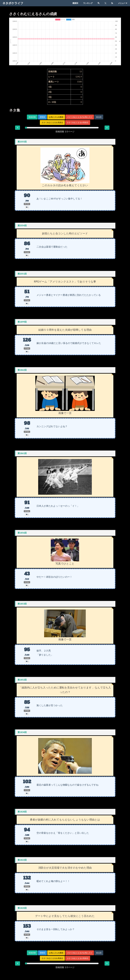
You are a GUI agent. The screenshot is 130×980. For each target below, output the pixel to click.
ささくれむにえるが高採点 (78, 122)
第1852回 (22, 680)
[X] (105, 3)
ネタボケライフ (13, 3)
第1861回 (22, 453)
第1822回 (22, 860)
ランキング (88, 3)
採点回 (99, 117)
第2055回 (22, 142)
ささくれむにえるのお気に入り (80, 117)
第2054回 (22, 225)
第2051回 (22, 274)
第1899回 (22, 322)
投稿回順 (32, 117)
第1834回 (22, 732)
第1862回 (22, 370)
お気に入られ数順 (56, 117)
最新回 (75, 3)
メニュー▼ (123, 3)
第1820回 (22, 908)
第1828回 (22, 812)
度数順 (42, 117)
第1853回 (22, 604)
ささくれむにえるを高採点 (52, 122)
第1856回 (22, 533)
